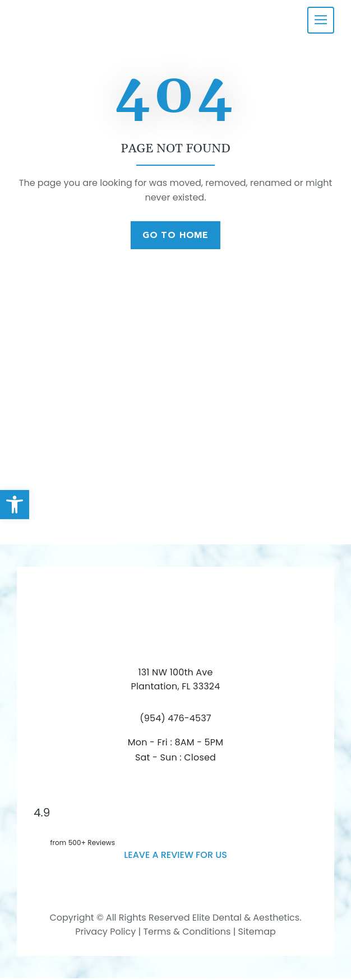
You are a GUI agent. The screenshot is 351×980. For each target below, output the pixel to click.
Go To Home (176, 237)
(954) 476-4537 (175, 720)
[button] (15, 505)
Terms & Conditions (186, 934)
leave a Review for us (175, 857)
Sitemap (257, 934)
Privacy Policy (105, 934)
